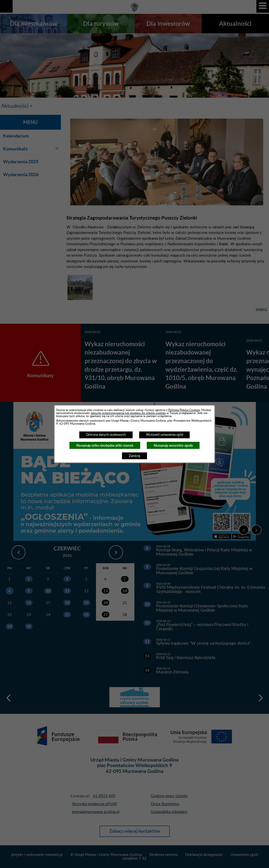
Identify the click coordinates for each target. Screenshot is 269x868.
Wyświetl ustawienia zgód (165, 435)
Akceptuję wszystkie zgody (173, 445)
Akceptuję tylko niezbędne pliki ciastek (105, 445)
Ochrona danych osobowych (106, 435)
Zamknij (134, 456)
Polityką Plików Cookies (184, 410)
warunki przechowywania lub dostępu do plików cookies (128, 413)
